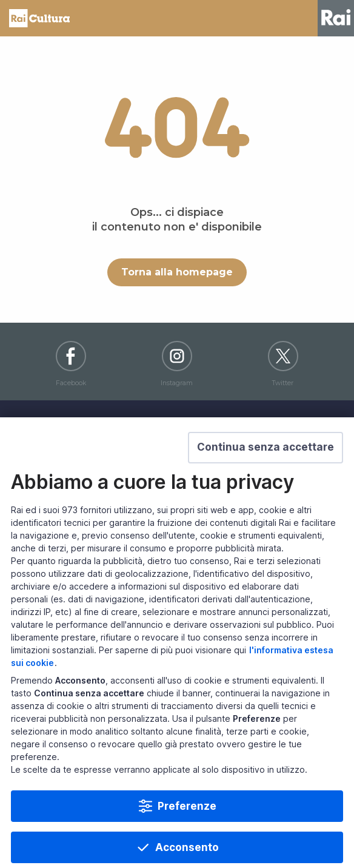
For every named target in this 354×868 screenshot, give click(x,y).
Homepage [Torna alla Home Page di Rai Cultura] (39, 18)
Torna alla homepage (177, 272)
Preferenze (187, 824)
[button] (265, 466)
